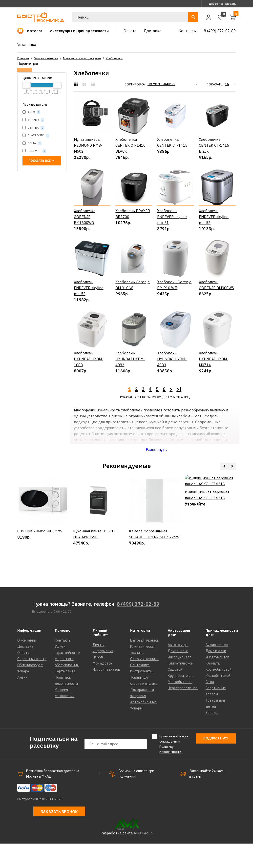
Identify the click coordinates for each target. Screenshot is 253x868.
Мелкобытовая (180, 707)
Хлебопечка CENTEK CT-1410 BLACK (130, 145)
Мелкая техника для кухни (82, 58)
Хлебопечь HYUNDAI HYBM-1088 (89, 384)
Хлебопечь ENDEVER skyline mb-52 (214, 217)
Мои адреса (102, 688)
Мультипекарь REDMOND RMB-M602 (88, 145)
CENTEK (33, 128)
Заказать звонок (59, 836)
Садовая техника (144, 684)
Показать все (42, 161)
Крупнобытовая (181, 700)
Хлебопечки (114, 58)
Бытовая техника (46, 58)
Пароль (99, 682)
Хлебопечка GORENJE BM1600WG (85, 217)
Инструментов (180, 682)
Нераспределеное (183, 713)
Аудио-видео (217, 669)
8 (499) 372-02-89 (138, 629)
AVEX (31, 112)
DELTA (32, 143)
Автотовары (178, 669)
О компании (27, 665)
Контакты (63, 665)
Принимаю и (174, 768)
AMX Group (143, 858)
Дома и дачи (178, 676)
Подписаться (216, 763)
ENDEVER (34, 151)
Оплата (23, 677)
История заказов (106, 694)
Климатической (180, 688)
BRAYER (33, 120)
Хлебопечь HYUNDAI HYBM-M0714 (214, 384)
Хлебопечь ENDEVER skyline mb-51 (172, 217)
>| (179, 414)
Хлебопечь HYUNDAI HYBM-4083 (172, 384)
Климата (213, 688)
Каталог (212, 737)
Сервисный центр (32, 684)
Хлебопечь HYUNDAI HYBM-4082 (130, 384)
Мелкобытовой (218, 700)
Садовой (175, 694)
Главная (23, 58)
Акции (22, 702)
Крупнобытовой (219, 694)
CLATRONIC (36, 135)
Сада (210, 707)
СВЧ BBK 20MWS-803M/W (40, 573)
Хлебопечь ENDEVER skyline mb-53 (89, 300)
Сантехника (140, 690)
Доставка (25, 671)
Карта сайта (65, 696)
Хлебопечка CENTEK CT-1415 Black (214, 145)
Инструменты (141, 696)
